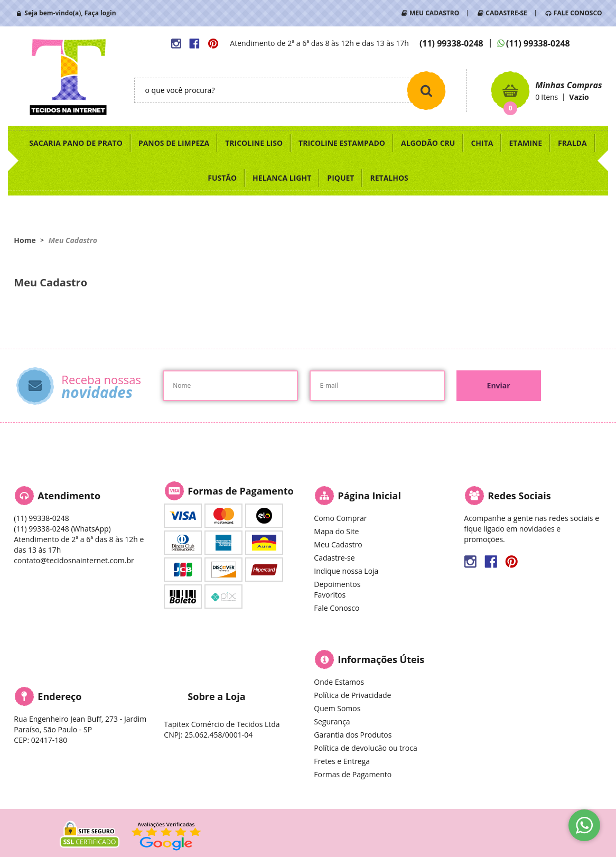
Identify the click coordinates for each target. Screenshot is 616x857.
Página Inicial (369, 496)
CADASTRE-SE (506, 13)
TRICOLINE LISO (254, 143)
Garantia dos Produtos (353, 735)
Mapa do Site (336, 531)
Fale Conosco (337, 608)
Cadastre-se (334, 558)
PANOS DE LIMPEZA (174, 143)
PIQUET (340, 178)
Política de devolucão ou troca (365, 748)
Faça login (100, 13)
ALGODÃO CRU (428, 143)
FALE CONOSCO (578, 13)
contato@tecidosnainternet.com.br (74, 560)
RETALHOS (389, 178)
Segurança (332, 721)
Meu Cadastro (338, 544)
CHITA (482, 143)
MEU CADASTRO (434, 13)
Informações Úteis (381, 659)
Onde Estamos (339, 682)
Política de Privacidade (352, 695)
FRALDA (572, 143)
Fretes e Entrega (342, 761)
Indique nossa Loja (346, 571)
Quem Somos (337, 708)
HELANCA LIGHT (282, 178)
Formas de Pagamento (353, 774)
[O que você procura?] (426, 90)
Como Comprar (340, 518)
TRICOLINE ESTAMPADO (342, 143)
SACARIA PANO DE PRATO (76, 143)
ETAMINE (525, 143)
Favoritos (330, 595)
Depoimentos (337, 584)
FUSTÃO (222, 178)
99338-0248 (451, 43)
